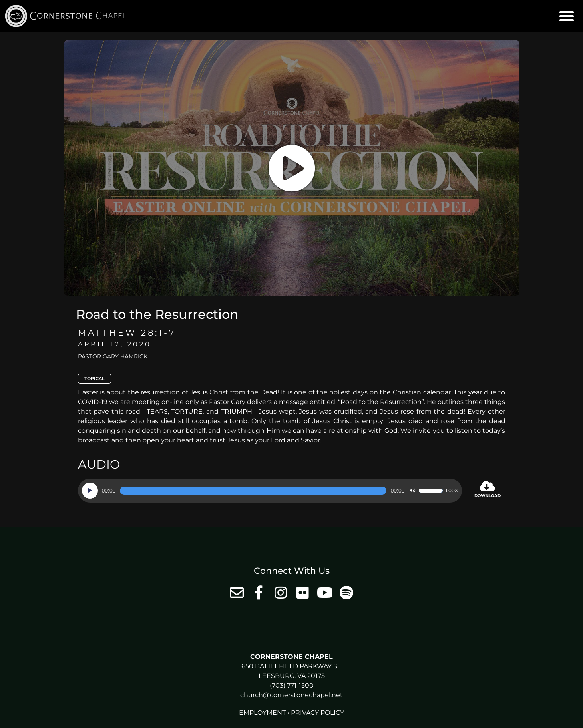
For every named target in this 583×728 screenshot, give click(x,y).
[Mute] (412, 491)
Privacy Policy (317, 713)
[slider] (253, 491)
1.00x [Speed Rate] (452, 491)
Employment (262, 713)
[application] (270, 491)
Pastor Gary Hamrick (113, 356)
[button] (567, 16)
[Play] (90, 491)
